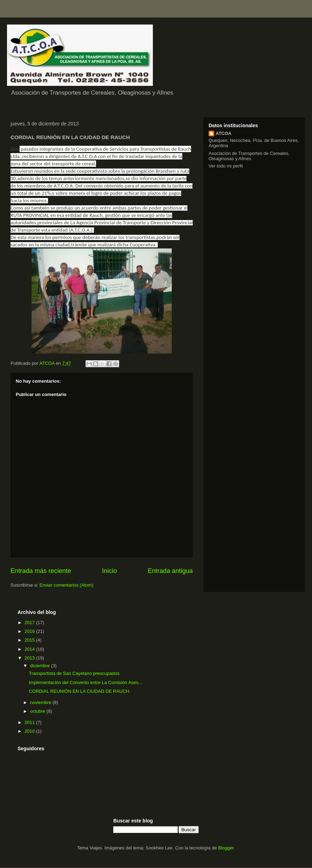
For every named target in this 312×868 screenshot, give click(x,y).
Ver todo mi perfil (226, 166)
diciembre (41, 666)
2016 (30, 631)
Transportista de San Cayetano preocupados (74, 673)
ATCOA (223, 133)
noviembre (41, 702)
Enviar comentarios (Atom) (66, 585)
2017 (30, 623)
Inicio (109, 571)
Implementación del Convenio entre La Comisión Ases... (85, 682)
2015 (30, 640)
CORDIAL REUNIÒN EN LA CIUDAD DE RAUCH (79, 691)
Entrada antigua (170, 571)
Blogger (226, 848)
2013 (30, 658)
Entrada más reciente (41, 571)
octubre (38, 711)
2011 (30, 722)
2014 (30, 649)
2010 (30, 731)
